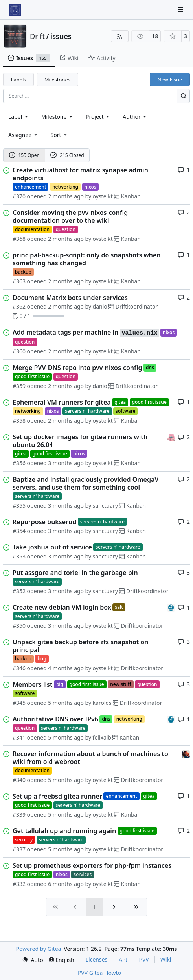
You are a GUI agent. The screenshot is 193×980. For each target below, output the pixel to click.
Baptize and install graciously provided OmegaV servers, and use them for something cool (85, 483)
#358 (19, 421)
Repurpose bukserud (44, 522)
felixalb (102, 737)
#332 (19, 884)
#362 (19, 306)
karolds (102, 703)
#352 (19, 591)
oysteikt (103, 196)
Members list (32, 684)
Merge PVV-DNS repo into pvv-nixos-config (77, 368)
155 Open (24, 155)
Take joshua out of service (52, 547)
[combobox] (19, 117)
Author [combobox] (135, 117)
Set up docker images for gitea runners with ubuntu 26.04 (80, 441)
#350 (19, 626)
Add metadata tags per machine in (86, 333)
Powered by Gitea (39, 949)
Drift (37, 36)
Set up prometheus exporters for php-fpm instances (92, 865)
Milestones (57, 80)
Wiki (166, 959)
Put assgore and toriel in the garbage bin (75, 573)
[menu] (60, 135)
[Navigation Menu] (181, 10)
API (123, 959)
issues (61, 36)
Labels (19, 80)
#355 (19, 506)
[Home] (15, 10)
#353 (19, 556)
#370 (19, 196)
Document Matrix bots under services (70, 298)
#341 (19, 737)
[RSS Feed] (120, 36)
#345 (19, 703)
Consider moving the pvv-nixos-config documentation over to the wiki (70, 216)
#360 (19, 351)
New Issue (170, 80)
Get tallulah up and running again (64, 831)
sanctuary (105, 506)
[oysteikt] (171, 437)
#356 (19, 463)
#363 (19, 281)
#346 (19, 668)
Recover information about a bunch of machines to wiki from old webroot (90, 758)
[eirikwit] (186, 753)
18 (155, 36)
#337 (19, 849)
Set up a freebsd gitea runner (57, 796)
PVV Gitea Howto (99, 973)
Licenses (97, 959)
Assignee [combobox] (23, 135)
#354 (19, 531)
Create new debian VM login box (62, 607)
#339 (19, 815)
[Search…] (183, 96)
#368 (19, 239)
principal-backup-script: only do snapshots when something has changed (87, 259)
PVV (144, 959)
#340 (19, 780)
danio (100, 306)
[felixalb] (171, 607)
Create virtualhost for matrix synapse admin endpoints (80, 174)
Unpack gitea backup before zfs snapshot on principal (81, 646)
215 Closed (67, 155)
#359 (19, 386)
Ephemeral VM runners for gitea (62, 402)
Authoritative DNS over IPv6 (55, 719)
